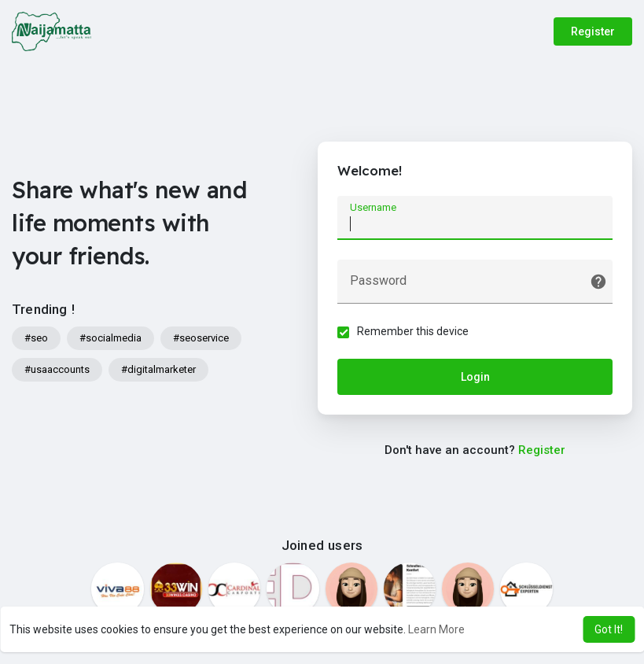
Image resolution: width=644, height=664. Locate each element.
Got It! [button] (609, 629)
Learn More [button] (436, 629)
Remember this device (413, 331)
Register (593, 31)
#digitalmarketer (158, 369)
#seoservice (201, 338)
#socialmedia (110, 338)
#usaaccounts (57, 369)
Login (475, 377)
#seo (36, 338)
